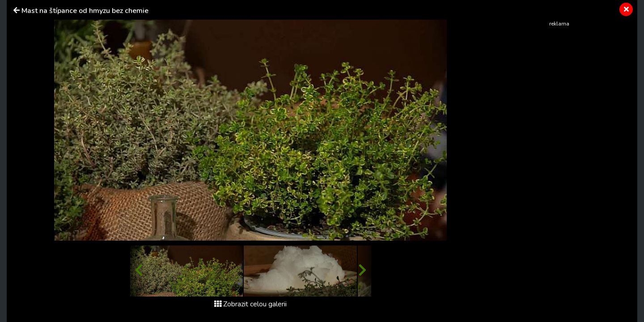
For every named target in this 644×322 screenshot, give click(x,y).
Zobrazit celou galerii (250, 304)
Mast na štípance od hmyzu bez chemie (85, 11)
